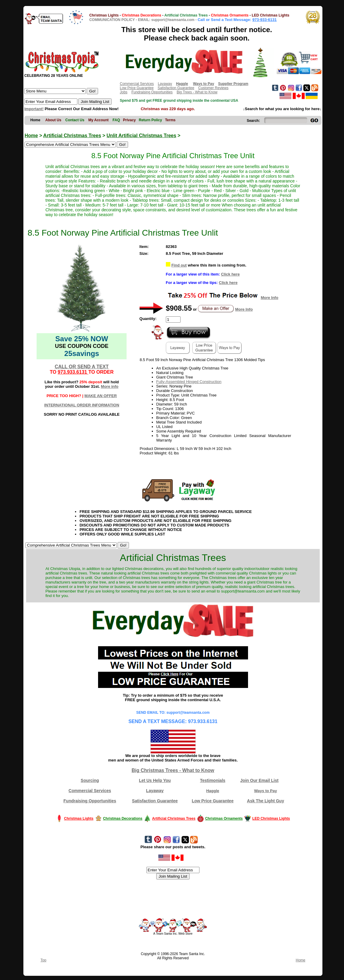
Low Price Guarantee (137, 88)
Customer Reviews (213, 88)
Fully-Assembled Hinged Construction (189, 382)
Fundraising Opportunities (152, 92)
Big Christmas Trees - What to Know (173, 770)
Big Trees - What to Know (197, 92)
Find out (179, 265)
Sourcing (90, 780)
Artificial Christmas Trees (72, 136)
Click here (230, 274)
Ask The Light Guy (266, 801)
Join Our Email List (259, 780)
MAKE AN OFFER (101, 396)
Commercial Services (137, 84)
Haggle (212, 791)
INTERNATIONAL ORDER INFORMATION (82, 405)
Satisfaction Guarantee (176, 88)
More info (110, 386)
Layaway (165, 84)
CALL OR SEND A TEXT (82, 367)
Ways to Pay (265, 791)
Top (43, 960)
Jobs (123, 92)
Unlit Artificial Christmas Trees (141, 136)
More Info (269, 298)
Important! (34, 109)
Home (31, 136)
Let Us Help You (155, 780)
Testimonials (213, 780)
